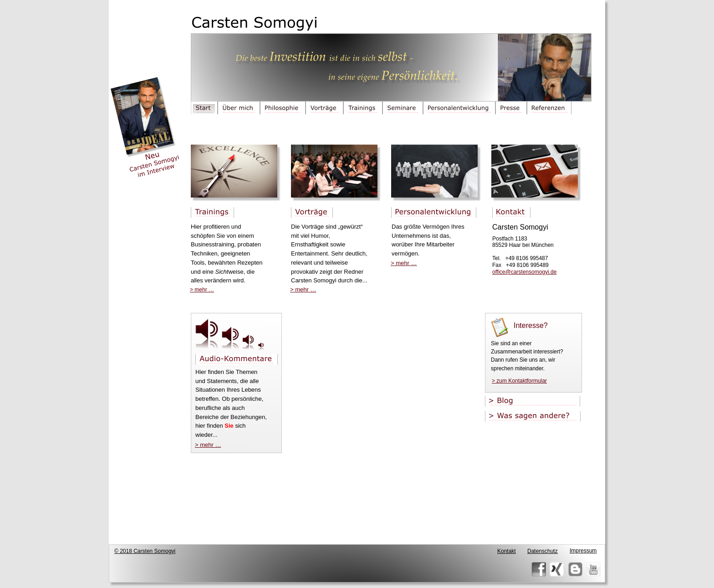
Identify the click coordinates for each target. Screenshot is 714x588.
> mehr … (208, 445)
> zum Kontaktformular (519, 381)
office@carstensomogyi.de (524, 272)
